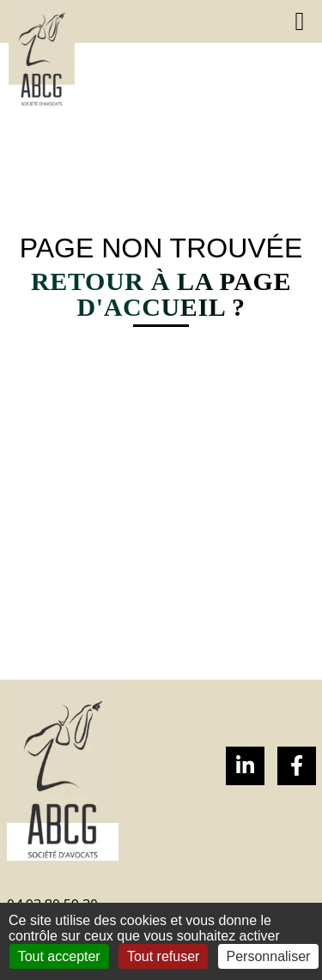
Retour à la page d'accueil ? (161, 294)
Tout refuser (163, 956)
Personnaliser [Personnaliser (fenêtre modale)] (269, 956)
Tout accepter (59, 956)
